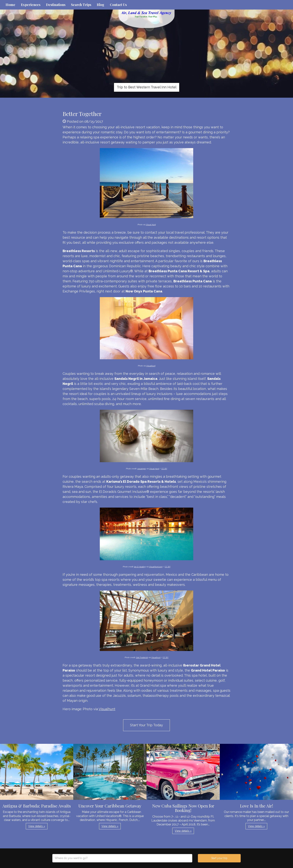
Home (10, 5)
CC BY (164, 469)
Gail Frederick (142, 657)
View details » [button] (37, 826)
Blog (101, 5)
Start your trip (219, 858)
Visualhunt (151, 366)
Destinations (56, 5)
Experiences (31, 5)
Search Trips (81, 5)
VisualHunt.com (156, 567)
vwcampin (141, 469)
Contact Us (118, 5)
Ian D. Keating (140, 567)
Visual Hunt (151, 225)
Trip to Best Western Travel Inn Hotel (147, 87)
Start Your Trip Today (146, 725)
